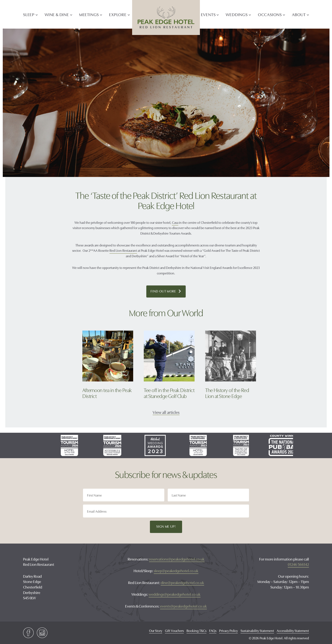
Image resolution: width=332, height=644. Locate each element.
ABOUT (299, 14)
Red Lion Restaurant (123, 250)
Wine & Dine (57, 14)
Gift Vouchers (174, 630)
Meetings (89, 14)
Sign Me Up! (166, 526)
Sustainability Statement (257, 630)
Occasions (270, 14)
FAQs (213, 630)
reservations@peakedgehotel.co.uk (177, 559)
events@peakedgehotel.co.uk (183, 606)
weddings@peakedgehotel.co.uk (175, 594)
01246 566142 (298, 564)
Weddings (237, 14)
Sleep (29, 14)
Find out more (168, 292)
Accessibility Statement (293, 630)
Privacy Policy (228, 630)
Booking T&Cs (196, 630)
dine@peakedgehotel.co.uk (182, 582)
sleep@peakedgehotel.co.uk (176, 571)
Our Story (156, 630)
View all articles (166, 412)
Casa (175, 222)
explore (118, 14)
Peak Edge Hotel (166, 17)
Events (208, 14)
